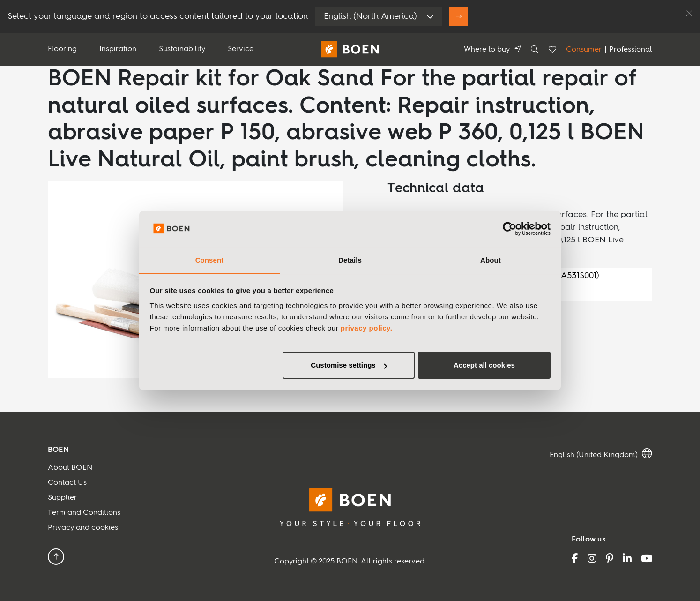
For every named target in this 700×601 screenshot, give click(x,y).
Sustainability (182, 49)
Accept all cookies (484, 365)
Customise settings (349, 365)
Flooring (62, 49)
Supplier (62, 498)
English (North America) (370, 16)
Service (241, 49)
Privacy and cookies (83, 528)
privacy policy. (367, 328)
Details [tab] (350, 260)
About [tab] (491, 260)
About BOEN (70, 468)
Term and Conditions (84, 513)
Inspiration (118, 49)
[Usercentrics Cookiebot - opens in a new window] (510, 229)
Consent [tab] (210, 260)
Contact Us (67, 483)
